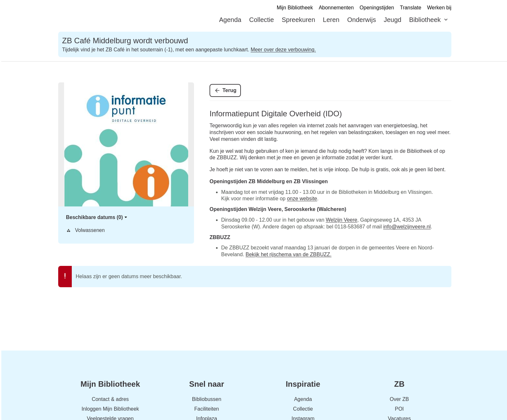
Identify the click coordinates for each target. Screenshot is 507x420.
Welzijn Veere (341, 220)
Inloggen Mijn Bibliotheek (110, 409)
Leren (331, 20)
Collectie (261, 20)
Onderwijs (362, 20)
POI (399, 409)
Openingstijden (377, 8)
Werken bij (439, 8)
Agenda (230, 20)
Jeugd (393, 20)
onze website (302, 199)
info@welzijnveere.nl (407, 227)
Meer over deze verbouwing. (283, 50)
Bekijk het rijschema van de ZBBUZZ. (289, 254)
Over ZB (399, 399)
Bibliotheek (425, 20)
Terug (229, 90)
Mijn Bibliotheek (295, 8)
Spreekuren (298, 20)
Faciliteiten (207, 409)
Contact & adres (110, 399)
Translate (411, 8)
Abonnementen (336, 8)
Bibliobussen (207, 399)
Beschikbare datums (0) (97, 217)
